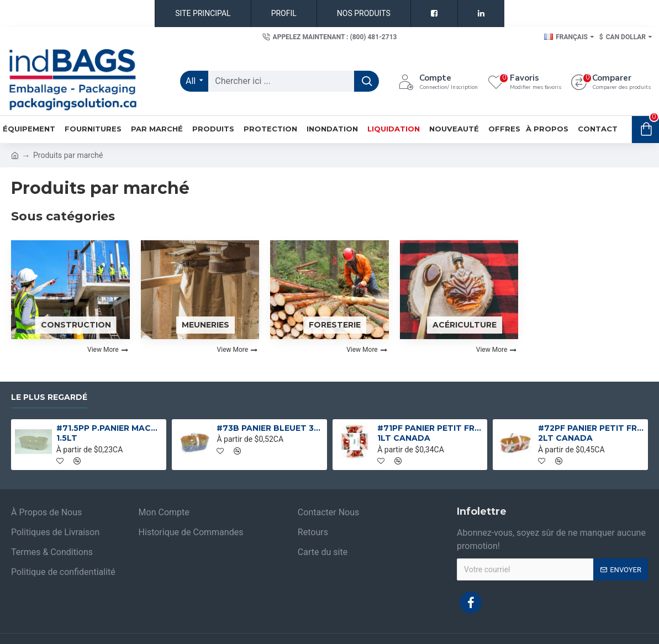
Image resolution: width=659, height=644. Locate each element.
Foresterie (335, 325)
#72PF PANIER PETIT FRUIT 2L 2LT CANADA (591, 433)
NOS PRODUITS (364, 13)
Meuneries (205, 325)
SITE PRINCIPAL (203, 13)
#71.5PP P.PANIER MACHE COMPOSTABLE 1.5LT (109, 433)
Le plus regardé (49, 397)
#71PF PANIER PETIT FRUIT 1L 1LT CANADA (430, 433)
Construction (76, 325)
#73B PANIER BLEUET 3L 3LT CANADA (270, 428)
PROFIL (284, 13)
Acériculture (465, 325)
